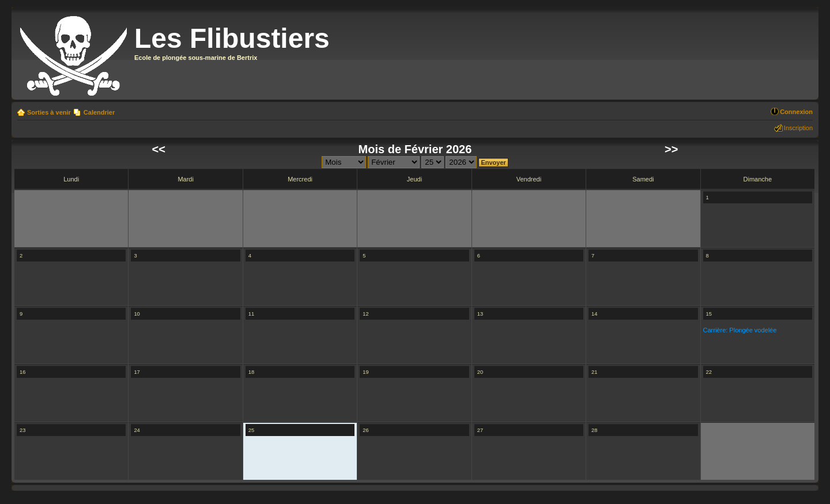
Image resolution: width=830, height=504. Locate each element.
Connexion (796, 112)
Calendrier (99, 112)
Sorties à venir (49, 112)
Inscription (798, 128)
